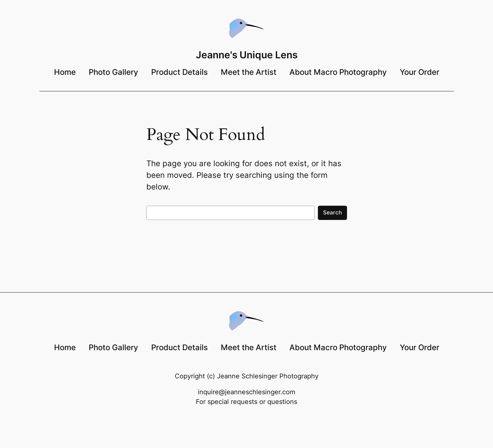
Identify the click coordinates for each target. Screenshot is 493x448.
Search (332, 213)
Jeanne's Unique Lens (247, 55)
